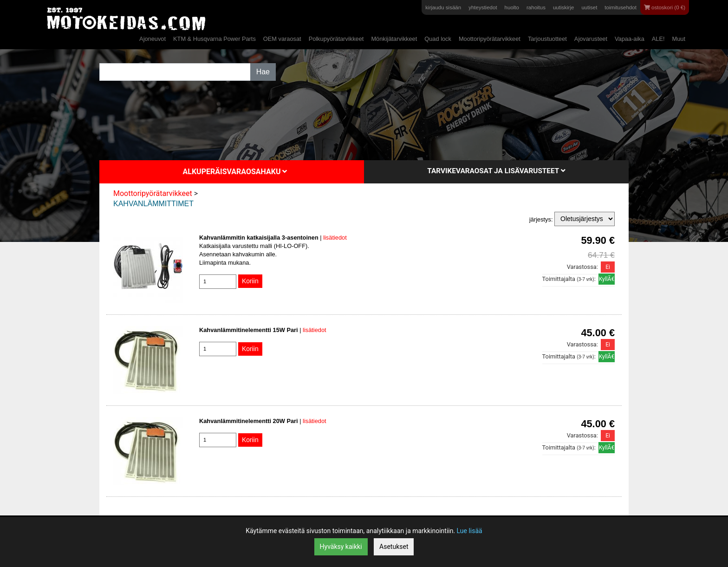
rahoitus (536, 7)
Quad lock (438, 39)
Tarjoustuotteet (547, 39)
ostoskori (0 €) (665, 7)
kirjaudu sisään (443, 7)
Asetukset (394, 547)
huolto (512, 7)
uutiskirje (563, 7)
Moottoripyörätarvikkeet (490, 39)
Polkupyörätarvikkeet (336, 39)
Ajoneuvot (153, 39)
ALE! (658, 39)
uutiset (589, 7)
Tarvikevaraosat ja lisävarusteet (496, 171)
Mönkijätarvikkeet (394, 39)
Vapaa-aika (630, 39)
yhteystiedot (483, 7)
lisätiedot (335, 238)
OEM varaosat (282, 39)
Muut (679, 39)
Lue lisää (470, 531)
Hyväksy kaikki (341, 547)
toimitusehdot (621, 7)
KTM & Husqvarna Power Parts (214, 39)
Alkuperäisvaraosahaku (235, 172)
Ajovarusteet (591, 39)
